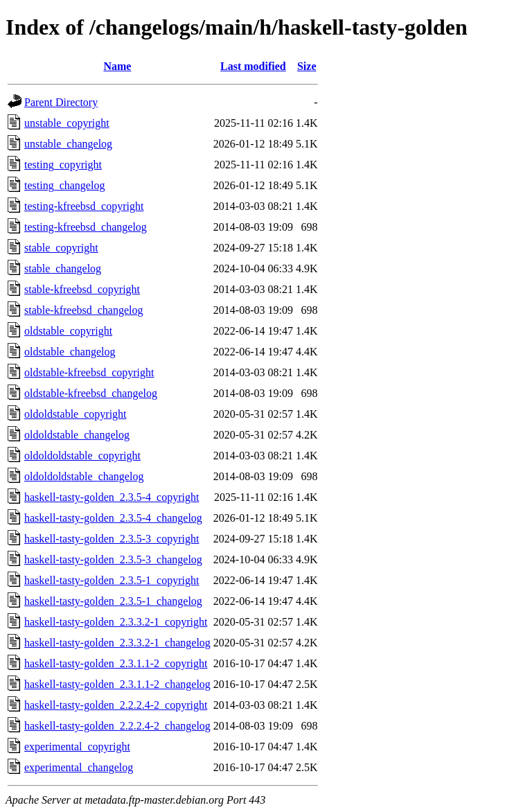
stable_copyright (61, 248)
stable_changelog (63, 268)
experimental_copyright (77, 747)
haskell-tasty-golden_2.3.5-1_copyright (112, 580)
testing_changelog (64, 185)
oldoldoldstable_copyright (82, 456)
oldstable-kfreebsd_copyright (89, 372)
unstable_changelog (68, 144)
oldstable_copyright (68, 331)
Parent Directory (61, 102)
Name (117, 66)
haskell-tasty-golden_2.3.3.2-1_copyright (116, 622)
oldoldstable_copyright (76, 414)
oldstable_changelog (70, 352)
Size (307, 66)
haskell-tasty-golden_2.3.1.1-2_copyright (116, 663)
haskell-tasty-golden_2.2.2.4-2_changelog (117, 726)
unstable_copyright (67, 123)
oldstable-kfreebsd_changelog (91, 393)
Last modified (253, 66)
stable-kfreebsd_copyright (82, 289)
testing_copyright (63, 165)
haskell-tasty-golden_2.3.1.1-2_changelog (117, 684)
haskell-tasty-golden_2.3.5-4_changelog (113, 518)
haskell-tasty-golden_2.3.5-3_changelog (113, 559)
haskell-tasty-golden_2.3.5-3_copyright (112, 539)
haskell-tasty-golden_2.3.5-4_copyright (112, 497)
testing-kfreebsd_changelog (86, 227)
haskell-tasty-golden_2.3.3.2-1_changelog (117, 643)
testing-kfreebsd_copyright (84, 206)
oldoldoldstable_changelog (84, 476)
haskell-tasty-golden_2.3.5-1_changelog (113, 601)
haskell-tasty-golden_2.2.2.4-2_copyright (116, 705)
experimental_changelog (79, 767)
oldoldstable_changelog (77, 435)
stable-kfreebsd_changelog (83, 310)
